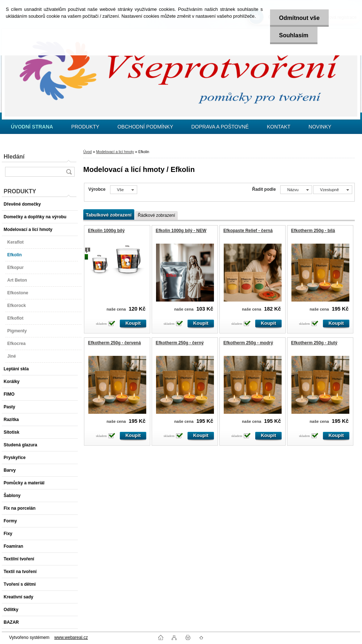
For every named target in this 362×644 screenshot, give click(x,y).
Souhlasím (294, 35)
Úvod (87, 152)
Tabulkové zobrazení (109, 215)
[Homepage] (32, 127)
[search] (69, 172)
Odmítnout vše (299, 18)
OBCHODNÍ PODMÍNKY (145, 127)
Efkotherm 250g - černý (180, 343)
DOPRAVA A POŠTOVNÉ (220, 127)
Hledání (14, 157)
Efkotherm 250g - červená (114, 343)
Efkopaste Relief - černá (248, 231)
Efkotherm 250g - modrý (248, 343)
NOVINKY (320, 127)
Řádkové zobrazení (156, 215)
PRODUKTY (85, 127)
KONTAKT (279, 127)
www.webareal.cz (71, 637)
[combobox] (296, 190)
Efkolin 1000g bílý (106, 231)
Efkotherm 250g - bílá (313, 231)
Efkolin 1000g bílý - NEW (181, 231)
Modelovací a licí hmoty (115, 152)
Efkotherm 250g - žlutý (314, 343)
